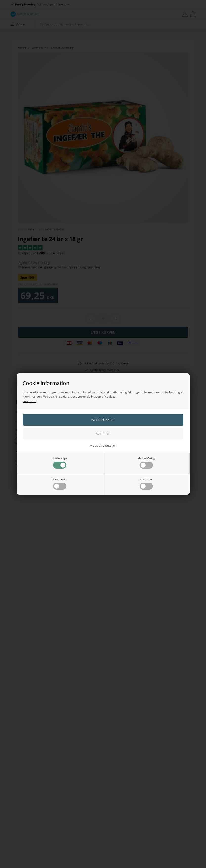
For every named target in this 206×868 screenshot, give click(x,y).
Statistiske (146, 484)
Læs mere (30, 401)
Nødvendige (60, 463)
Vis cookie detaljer (103, 445)
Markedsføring (146, 463)
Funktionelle (60, 484)
